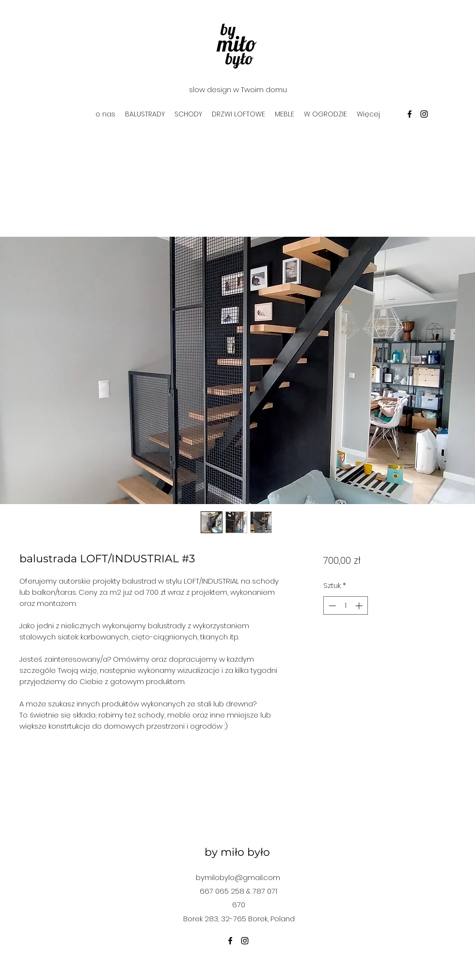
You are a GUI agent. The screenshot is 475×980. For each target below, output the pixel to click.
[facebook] (410, 114)
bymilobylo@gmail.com (238, 877)
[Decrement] (331, 606)
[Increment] (360, 606)
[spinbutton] (345, 606)
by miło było (237, 852)
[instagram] (424, 114)
